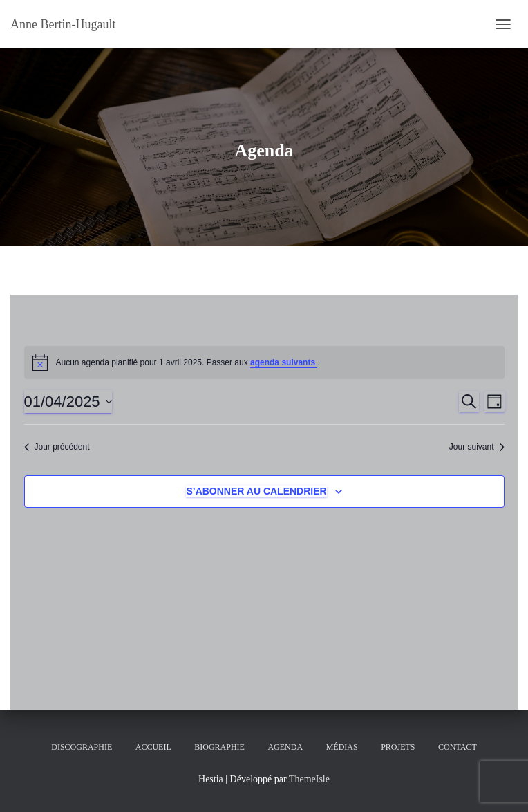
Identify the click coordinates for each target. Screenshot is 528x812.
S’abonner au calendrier (256, 491)
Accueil (153, 747)
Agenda (285, 747)
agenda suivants (284, 362)
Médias (342, 747)
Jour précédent (57, 447)
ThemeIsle (309, 779)
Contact (458, 747)
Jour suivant (477, 447)
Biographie (219, 747)
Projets (398, 747)
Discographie (82, 747)
